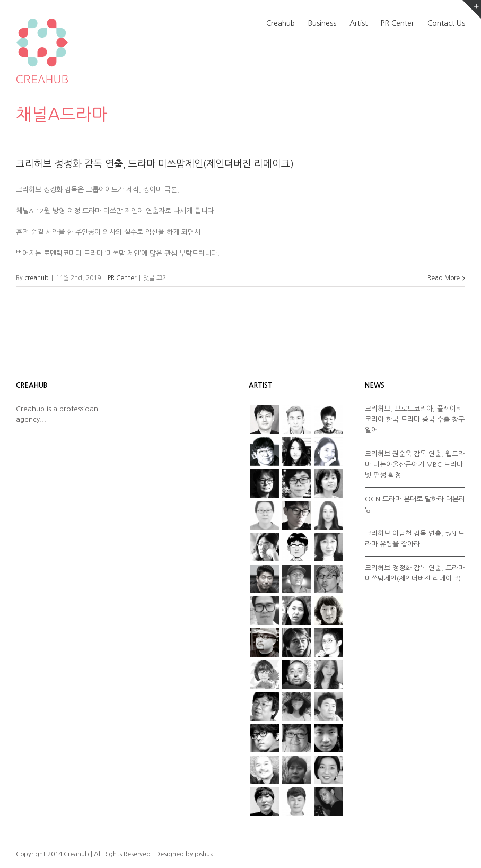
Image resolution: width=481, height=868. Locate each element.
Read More (444, 278)
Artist (358, 23)
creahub (37, 278)
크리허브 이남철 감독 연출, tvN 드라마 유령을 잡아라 (415, 539)
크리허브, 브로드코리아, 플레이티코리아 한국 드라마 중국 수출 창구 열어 (415, 419)
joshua (204, 854)
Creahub (281, 23)
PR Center (397, 23)
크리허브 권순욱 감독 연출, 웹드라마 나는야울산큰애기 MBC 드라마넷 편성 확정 (415, 465)
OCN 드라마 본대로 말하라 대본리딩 (415, 504)
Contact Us (446, 23)
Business (322, 23)
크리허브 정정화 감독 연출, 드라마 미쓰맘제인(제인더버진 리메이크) (155, 164)
